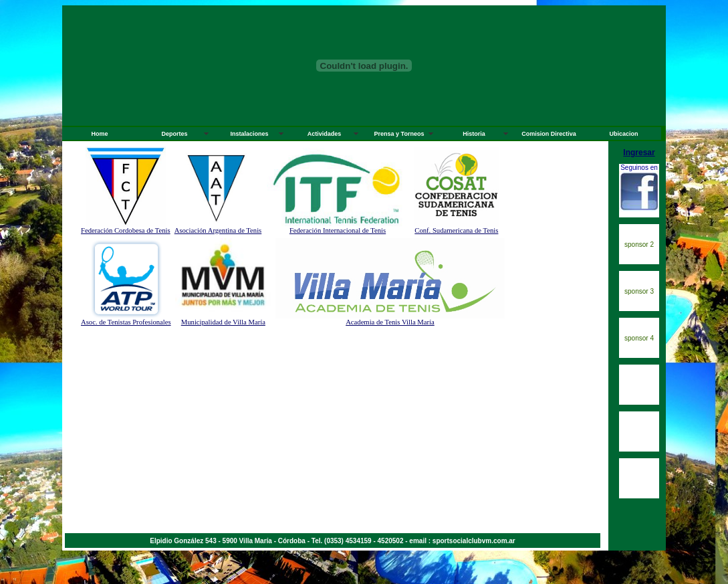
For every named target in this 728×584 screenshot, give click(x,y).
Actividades (325, 134)
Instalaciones (249, 134)
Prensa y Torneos (399, 134)
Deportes (174, 134)
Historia (474, 134)
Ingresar (639, 153)
